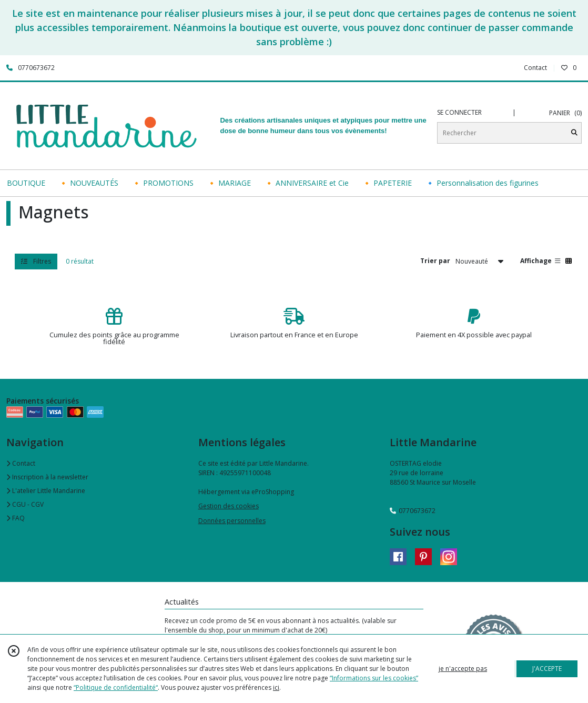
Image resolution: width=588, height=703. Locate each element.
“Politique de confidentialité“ (116, 687)
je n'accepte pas (463, 669)
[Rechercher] (574, 133)
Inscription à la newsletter (47, 477)
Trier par (435, 261)
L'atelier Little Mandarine (46, 491)
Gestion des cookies (229, 506)
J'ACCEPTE (547, 669)
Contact (535, 68)
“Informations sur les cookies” (374, 678)
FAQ (16, 518)
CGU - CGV (25, 504)
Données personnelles (232, 521)
